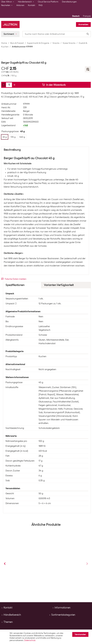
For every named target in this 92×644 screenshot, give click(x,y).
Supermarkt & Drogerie (38, 43)
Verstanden (80, 634)
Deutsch (76, 16)
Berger (26, 111)
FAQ (41, 5)
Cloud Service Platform (48, 2)
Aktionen (20, 5)
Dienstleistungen (69, 2)
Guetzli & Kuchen (34, 578)
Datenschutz (30, 640)
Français (87, 16)
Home (4, 43)
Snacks (56, 43)
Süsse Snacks (69, 43)
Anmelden (83, 24)
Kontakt (31, 5)
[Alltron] (10, 24)
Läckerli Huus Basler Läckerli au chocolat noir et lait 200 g (64, 565)
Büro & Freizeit (17, 43)
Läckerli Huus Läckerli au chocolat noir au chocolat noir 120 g (27, 567)
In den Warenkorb (54, 85)
